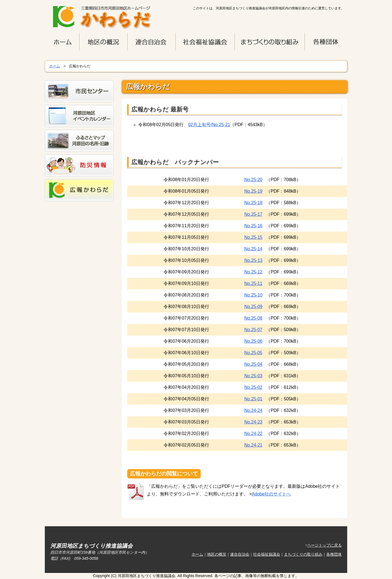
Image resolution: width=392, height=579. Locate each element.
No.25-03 (253, 376)
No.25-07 (253, 330)
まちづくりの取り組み (303, 554)
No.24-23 (253, 422)
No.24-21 (253, 445)
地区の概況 (217, 554)
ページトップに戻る (324, 545)
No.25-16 (253, 226)
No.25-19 (253, 191)
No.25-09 (253, 307)
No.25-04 (253, 364)
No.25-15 (253, 237)
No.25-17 (253, 214)
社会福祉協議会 (267, 554)
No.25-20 (253, 180)
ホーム (55, 66)
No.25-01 (253, 399)
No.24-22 (253, 433)
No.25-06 (253, 341)
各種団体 (334, 554)
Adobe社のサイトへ (271, 494)
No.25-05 (253, 353)
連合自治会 (240, 554)
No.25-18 (253, 203)
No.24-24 (253, 410)
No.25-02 (253, 387)
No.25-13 (253, 260)
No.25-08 (253, 318)
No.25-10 (253, 295)
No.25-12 (253, 272)
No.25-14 (253, 249)
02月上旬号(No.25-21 (209, 125)
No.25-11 (253, 283)
